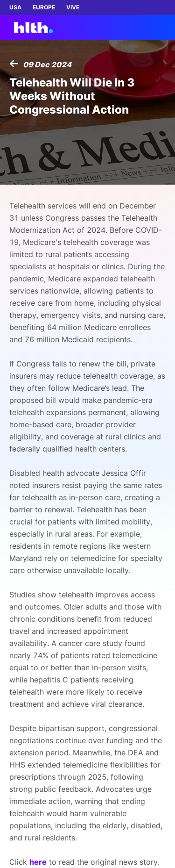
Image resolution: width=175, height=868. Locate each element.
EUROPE (44, 7)
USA (15, 7)
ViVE (73, 7)
